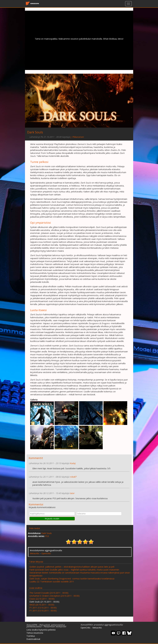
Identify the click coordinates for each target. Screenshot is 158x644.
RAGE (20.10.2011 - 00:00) (42, 605)
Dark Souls (47, 533)
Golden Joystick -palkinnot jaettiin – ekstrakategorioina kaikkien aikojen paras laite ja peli (72, 567)
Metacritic (35, 553)
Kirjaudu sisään (52, 519)
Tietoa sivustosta (35, 633)
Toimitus (31, 636)
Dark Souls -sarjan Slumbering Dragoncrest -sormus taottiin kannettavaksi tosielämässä (72, 579)
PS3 (47, 536)
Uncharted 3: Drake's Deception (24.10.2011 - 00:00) (54, 596)
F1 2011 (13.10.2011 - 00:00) (43, 608)
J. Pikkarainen (77, 137)
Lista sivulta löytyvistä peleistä (41, 630)
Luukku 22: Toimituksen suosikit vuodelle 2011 (52, 582)
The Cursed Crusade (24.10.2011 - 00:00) (49, 593)
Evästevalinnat (33, 639)
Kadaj (73, 463)
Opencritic (46, 553)
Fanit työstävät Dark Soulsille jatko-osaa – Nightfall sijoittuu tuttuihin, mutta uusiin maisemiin (74, 570)
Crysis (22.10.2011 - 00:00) (42, 599)
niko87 (73, 477)
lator (72, 493)
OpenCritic (86, 628)
